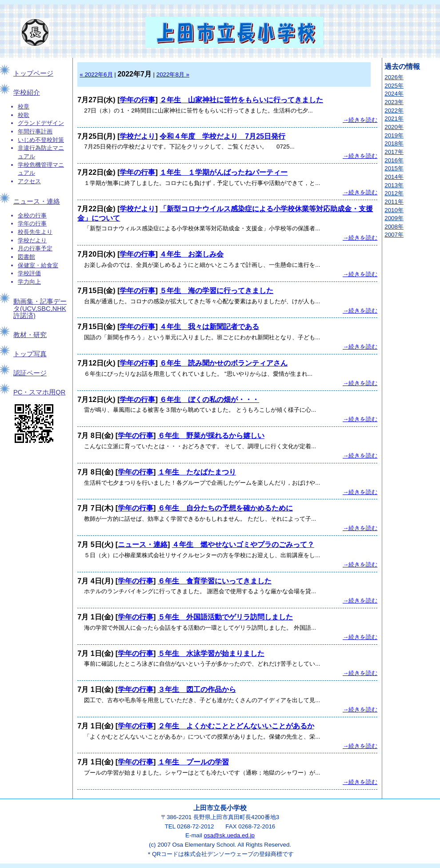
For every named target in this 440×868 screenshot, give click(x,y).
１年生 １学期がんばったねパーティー (224, 172)
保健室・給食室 (38, 265)
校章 (24, 106)
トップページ (33, 73)
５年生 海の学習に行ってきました (216, 291)
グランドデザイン (41, 123)
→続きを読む (360, 120)
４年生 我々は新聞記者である (209, 327)
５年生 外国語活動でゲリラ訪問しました (225, 617)
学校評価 (29, 273)
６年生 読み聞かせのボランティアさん (224, 363)
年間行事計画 (35, 131)
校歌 (24, 115)
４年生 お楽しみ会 (192, 254)
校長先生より (35, 232)
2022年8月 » (173, 74)
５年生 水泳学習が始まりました (211, 653)
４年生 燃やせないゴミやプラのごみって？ (243, 545)
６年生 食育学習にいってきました (215, 581)
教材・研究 (30, 335)
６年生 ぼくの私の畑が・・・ (209, 400)
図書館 (26, 257)
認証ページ (30, 373)
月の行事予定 (35, 248)
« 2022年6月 (96, 74)
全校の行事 (32, 215)
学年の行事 (32, 223)
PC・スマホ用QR (39, 392)
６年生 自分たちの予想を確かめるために (225, 508)
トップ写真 (30, 354)
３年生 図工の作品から (197, 689)
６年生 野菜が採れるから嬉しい (211, 436)
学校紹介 (27, 92)
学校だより (32, 240)
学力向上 (29, 282)
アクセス (29, 181)
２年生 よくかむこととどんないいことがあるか (236, 726)
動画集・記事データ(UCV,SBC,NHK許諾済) (40, 309)
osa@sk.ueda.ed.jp (229, 835)
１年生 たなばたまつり (197, 472)
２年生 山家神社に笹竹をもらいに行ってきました (241, 100)
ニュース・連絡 (37, 201)
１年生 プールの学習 (193, 762)
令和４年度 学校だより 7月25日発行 (222, 136)
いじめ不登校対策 (41, 140)
